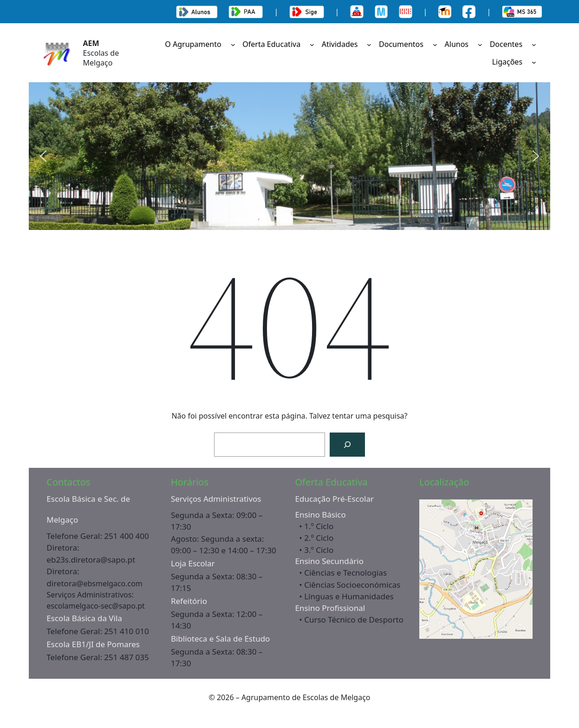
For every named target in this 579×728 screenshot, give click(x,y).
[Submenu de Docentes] (534, 44)
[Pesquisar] (347, 445)
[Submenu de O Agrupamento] (233, 44)
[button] (43, 156)
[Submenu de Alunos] (480, 44)
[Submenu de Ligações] (534, 62)
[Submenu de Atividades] (369, 44)
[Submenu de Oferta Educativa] (312, 44)
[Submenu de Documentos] (435, 44)
